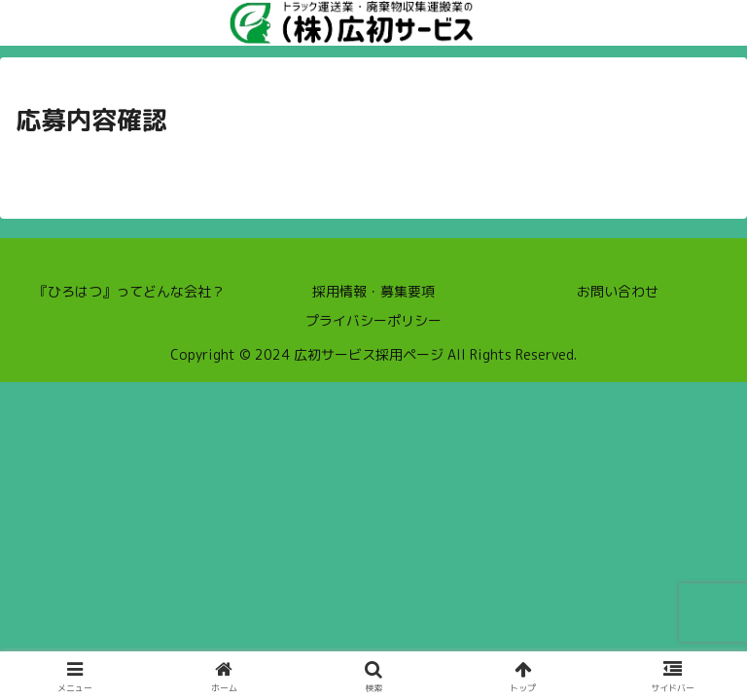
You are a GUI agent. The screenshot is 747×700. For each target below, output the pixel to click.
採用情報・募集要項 (373, 291)
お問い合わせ (618, 291)
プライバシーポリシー (373, 320)
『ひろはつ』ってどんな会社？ (129, 291)
